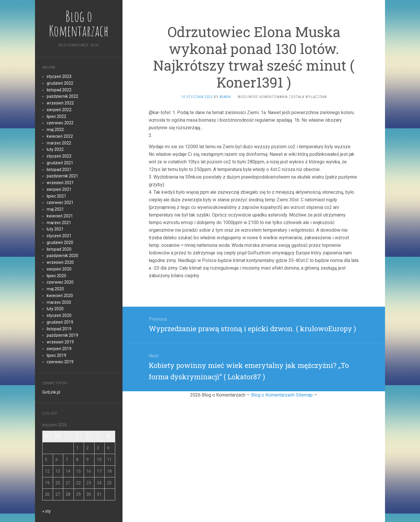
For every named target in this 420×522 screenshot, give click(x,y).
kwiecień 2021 (60, 216)
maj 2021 (55, 209)
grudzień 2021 (60, 163)
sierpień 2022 (59, 110)
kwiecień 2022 (60, 136)
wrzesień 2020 (60, 262)
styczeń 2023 (59, 76)
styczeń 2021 (59, 236)
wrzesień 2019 (60, 342)
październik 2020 (62, 256)
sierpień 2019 (59, 349)
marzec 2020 (59, 302)
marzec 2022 (59, 143)
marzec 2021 (59, 223)
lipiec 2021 (56, 196)
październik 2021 (62, 176)
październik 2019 (62, 335)
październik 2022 (62, 96)
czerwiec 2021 (60, 202)
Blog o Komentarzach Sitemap (282, 395)
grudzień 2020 (60, 242)
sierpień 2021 (59, 189)
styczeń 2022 (59, 156)
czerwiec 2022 (60, 123)
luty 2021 (55, 229)
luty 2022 (55, 149)
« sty (47, 511)
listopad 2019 (59, 329)
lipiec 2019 (56, 355)
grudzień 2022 (60, 83)
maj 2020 (55, 289)
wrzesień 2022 (60, 103)
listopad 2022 (59, 90)
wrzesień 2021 (60, 183)
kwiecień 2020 (60, 296)
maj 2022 (55, 130)
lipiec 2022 (56, 116)
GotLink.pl (51, 392)
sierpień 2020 (59, 269)
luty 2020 (55, 309)
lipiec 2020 (56, 276)
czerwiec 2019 (60, 362)
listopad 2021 (59, 170)
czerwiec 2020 (60, 282)
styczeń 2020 (59, 315)
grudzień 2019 (60, 322)
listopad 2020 (59, 249)
